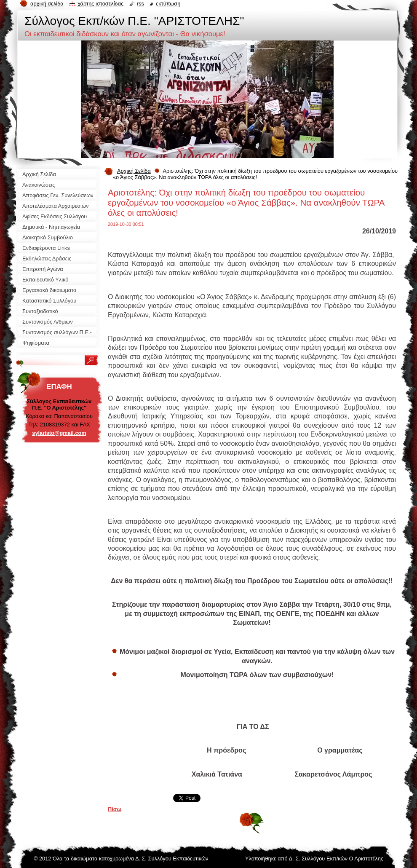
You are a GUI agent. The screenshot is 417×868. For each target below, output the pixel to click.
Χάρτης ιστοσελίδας (100, 4)
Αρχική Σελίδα (134, 171)
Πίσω (115, 809)
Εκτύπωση (168, 4)
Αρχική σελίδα (47, 4)
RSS (140, 4)
